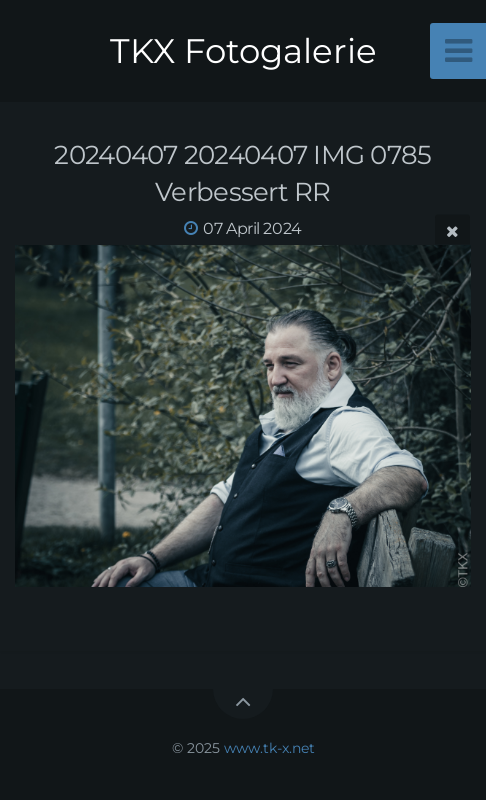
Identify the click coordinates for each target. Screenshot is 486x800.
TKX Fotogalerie (243, 51)
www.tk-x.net (269, 748)
